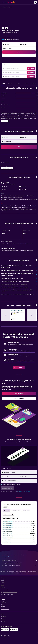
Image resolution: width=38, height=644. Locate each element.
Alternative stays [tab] (16, 511)
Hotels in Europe (10, 572)
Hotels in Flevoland (32, 572)
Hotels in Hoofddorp (8, 536)
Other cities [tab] (6, 511)
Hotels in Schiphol (7, 534)
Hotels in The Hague (8, 525)
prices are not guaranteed (8, 556)
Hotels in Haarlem (7, 540)
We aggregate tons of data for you (20, 563)
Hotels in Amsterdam (8, 521)
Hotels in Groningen (8, 538)
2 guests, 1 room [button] (7, 48)
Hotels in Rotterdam (8, 523)
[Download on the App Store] (14, 629)
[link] (19, 368)
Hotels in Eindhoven (8, 528)
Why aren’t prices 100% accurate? (20, 566)
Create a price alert (22, 361)
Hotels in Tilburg (7, 542)
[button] (3, 2)
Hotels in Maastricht (8, 532)
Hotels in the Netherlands (21, 572)
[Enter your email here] (20, 481)
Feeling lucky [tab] (26, 511)
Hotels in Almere (14, 573)
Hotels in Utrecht (7, 530)
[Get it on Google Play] (5, 629)
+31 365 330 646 (6, 37)
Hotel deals (3, 572)
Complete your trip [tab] (8, 514)
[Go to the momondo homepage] (10, 2)
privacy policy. (27, 491)
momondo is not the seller (20, 560)
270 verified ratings (13, 39)
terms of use (20, 491)
